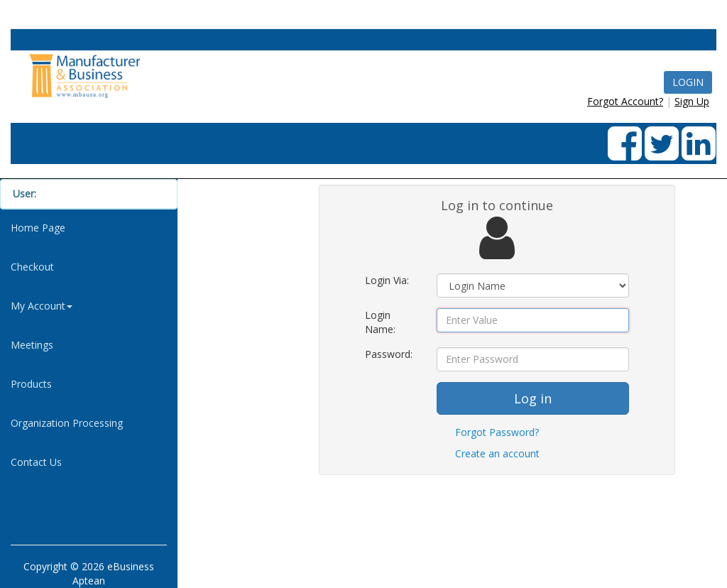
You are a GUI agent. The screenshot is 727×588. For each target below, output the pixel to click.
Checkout (32, 267)
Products (31, 384)
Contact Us (36, 462)
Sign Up (692, 101)
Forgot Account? (625, 101)
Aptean (89, 581)
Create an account (497, 453)
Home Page (38, 228)
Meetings (32, 345)
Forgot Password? (497, 432)
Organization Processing (67, 423)
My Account (42, 306)
